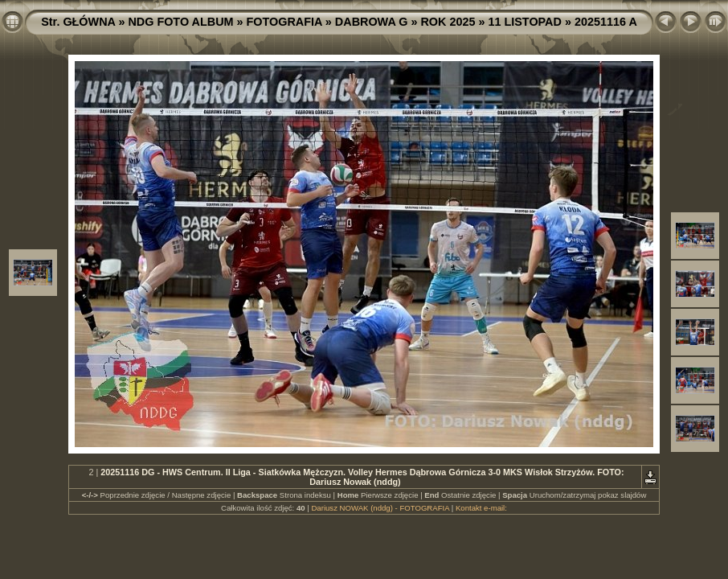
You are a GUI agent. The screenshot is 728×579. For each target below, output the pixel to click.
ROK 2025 (448, 22)
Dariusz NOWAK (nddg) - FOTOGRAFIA (380, 508)
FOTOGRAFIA (284, 22)
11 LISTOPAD (524, 22)
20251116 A (606, 22)
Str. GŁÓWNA (78, 22)
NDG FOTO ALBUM (180, 22)
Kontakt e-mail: (481, 508)
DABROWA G (372, 22)
